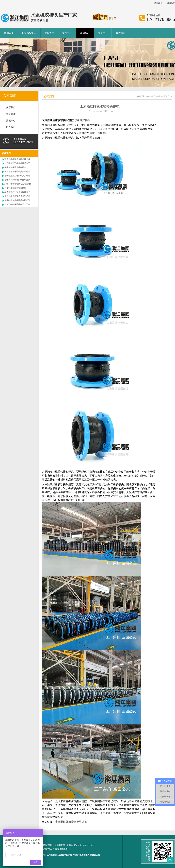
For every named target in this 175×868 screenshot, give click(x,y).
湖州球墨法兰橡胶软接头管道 (17, 176)
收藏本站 (158, 3)
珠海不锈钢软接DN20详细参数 (18, 184)
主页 (148, 96)
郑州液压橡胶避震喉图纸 (15, 188)
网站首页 (9, 33)
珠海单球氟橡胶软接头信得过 (17, 172)
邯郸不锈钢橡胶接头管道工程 (17, 204)
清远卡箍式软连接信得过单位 (17, 196)
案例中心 (67, 33)
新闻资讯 (85, 33)
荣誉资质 (49, 33)
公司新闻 (10, 96)
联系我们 (120, 33)
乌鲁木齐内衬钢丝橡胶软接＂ (17, 192)
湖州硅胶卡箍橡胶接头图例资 (17, 200)
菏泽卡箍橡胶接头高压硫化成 (17, 159)
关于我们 (103, 33)
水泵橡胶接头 (29, 33)
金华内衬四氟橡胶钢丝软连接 (17, 180)
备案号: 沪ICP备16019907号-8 (80, 845)
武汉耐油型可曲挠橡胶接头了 (17, 163)
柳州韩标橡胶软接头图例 (15, 167)
